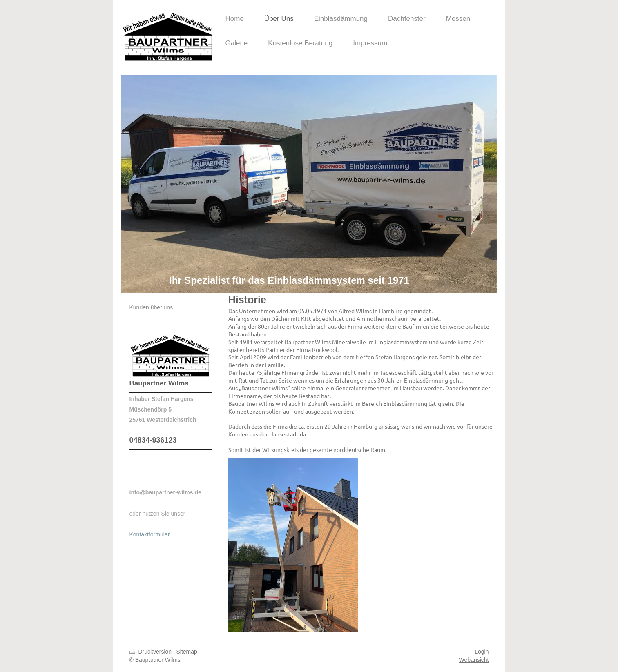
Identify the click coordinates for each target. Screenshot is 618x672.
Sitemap (187, 652)
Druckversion (151, 652)
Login (482, 652)
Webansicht (474, 660)
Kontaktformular (149, 534)
